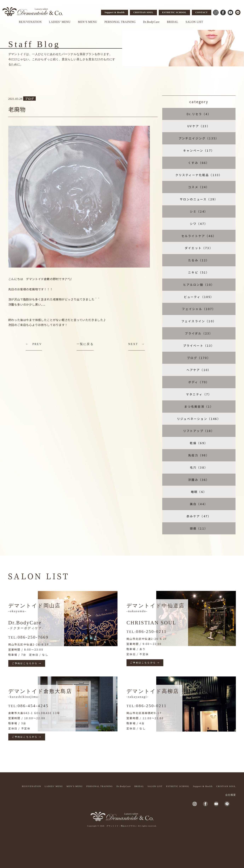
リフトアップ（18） (199, 431)
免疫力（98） (199, 455)
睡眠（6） (199, 492)
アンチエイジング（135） (199, 138)
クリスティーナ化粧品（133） (199, 175)
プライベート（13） (199, 345)
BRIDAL (173, 22)
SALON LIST (194, 22)
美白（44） (199, 504)
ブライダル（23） (199, 333)
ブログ (29, 99)
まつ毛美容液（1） (199, 406)
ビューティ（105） (199, 297)
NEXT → (137, 344)
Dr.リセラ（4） (199, 114)
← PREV (34, 344)
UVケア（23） (199, 126)
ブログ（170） (199, 358)
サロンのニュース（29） (199, 199)
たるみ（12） (199, 260)
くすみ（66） (199, 163)
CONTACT (202, 12)
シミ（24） (199, 211)
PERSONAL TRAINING (120, 22)
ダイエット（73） (199, 248)
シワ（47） (199, 224)
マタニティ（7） (199, 394)
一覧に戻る (85, 344)
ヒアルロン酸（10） (199, 285)
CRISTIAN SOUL (143, 12)
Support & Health (115, 12)
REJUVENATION (30, 22)
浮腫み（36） (199, 480)
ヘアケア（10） (199, 370)
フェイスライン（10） (199, 321)
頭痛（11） (199, 528)
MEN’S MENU (87, 22)
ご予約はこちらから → (27, 663)
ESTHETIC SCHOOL (174, 12)
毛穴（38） (199, 467)
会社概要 (230, 795)
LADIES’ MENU (60, 22)
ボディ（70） (199, 382)
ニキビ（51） (199, 272)
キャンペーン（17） (199, 150)
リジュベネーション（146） (199, 419)
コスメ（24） (199, 187)
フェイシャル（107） (199, 309)
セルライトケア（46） (199, 236)
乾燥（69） (199, 443)
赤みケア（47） (199, 516)
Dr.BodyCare (151, 22)
